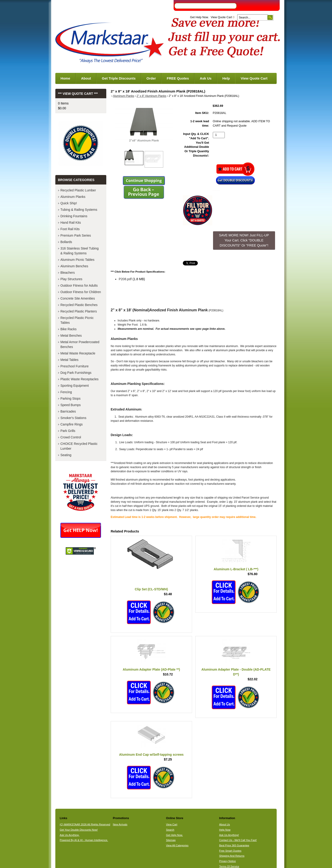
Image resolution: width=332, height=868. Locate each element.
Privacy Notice (228, 861)
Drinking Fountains (74, 216)
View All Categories (177, 845)
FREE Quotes (178, 78)
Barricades (68, 411)
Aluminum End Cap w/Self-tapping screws (151, 755)
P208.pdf (125, 279)
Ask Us (206, 78)
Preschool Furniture (74, 366)
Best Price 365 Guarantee (234, 845)
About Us (225, 824)
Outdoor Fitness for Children (81, 292)
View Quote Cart (223, 17)
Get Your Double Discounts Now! (79, 830)
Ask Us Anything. (70, 835)
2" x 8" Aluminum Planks (151, 96)
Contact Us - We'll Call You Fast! (238, 840)
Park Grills (68, 431)
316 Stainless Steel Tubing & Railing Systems (80, 251)
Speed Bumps (71, 405)
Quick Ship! (69, 203)
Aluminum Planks (124, 96)
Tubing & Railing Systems (79, 210)
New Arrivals (120, 824)
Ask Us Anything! (229, 835)
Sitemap (171, 840)
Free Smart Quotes (230, 851)
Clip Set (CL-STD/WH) (151, 589)
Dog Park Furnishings (76, 373)
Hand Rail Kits (71, 223)
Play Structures (71, 279)
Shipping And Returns (232, 856)
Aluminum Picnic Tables (77, 260)
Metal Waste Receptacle (78, 353)
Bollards (66, 242)
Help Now (225, 830)
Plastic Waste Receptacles (79, 379)
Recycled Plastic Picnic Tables (77, 320)
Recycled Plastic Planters (79, 311)
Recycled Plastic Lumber (78, 190)
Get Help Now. (199, 17)
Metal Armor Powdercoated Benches (80, 344)
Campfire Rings (71, 424)
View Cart (172, 824)
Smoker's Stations (73, 418)
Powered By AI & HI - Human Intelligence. (84, 840)
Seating (66, 455)
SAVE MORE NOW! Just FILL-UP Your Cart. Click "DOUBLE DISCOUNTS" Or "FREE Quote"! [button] (244, 240)
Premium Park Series (76, 235)
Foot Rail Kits (70, 229)
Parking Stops (70, 398)
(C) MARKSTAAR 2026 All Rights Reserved (85, 824)
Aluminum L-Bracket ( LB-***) (236, 569)
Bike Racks (68, 329)
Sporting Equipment (75, 386)
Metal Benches (71, 336)
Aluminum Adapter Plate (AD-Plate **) (151, 669)
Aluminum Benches (74, 266)
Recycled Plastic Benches (79, 305)
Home (65, 78)
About (86, 78)
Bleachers (68, 273)
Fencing (66, 392)
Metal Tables (69, 360)
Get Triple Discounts (119, 78)
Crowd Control (71, 437)
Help (226, 78)
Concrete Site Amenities (78, 298)
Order (151, 78)
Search (170, 830)
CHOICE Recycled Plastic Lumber (79, 446)
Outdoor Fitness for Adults (79, 285)
